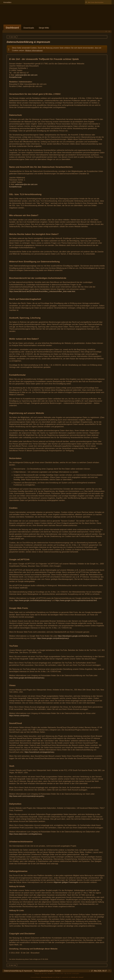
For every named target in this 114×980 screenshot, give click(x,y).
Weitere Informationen (34, 50)
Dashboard (12, 28)
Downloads (29, 28)
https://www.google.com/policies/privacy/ (53, 638)
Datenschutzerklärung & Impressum (18, 971)
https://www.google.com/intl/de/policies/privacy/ (33, 600)
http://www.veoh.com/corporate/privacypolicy (27, 796)
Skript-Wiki (44, 28)
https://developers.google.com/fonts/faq (73, 636)
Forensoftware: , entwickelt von (57, 977)
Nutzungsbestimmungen (43, 971)
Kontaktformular (15, 77)
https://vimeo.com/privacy (19, 716)
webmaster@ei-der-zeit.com (26, 75)
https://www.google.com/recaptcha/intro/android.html (76, 600)
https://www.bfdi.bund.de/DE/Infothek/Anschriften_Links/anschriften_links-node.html (42, 291)
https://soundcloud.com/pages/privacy (39, 752)
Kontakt (58, 971)
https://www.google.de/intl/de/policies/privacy (27, 678)
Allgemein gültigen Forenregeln (66, 882)
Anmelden (7, 2)
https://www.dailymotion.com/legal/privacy (25, 834)
